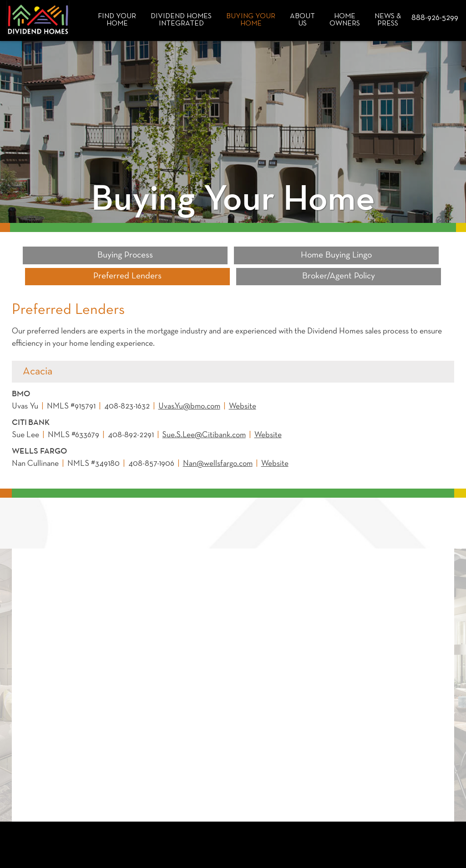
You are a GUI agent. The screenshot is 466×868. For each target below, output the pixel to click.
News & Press (388, 20)
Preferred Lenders (289, 255)
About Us (302, 20)
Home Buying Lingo (177, 255)
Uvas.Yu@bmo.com (190, 386)
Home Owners (345, 20)
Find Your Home (117, 20)
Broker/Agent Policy (400, 255)
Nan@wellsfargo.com (218, 443)
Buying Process (66, 255)
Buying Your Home (251, 20)
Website (245, 386)
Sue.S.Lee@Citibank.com (205, 414)
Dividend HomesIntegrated (181, 20)
